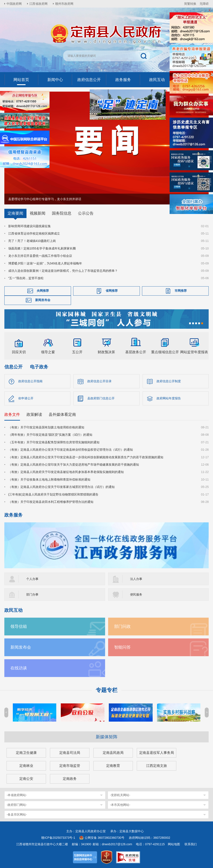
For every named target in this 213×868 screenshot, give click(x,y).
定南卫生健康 (26, 753)
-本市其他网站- (120, 805)
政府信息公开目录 (99, 381)
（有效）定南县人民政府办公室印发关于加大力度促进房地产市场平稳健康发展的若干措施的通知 (74, 465)
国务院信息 (62, 213)
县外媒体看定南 (62, 415)
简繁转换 (190, 4)
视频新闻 (38, 213)
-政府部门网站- (17, 805)
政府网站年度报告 (169, 398)
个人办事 (32, 579)
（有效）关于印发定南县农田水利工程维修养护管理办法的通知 (51, 502)
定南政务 (70, 779)
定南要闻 (15, 213)
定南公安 (26, 779)
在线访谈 (19, 668)
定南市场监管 (70, 766)
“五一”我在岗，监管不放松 (26, 278)
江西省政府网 (38, 4)
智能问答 (122, 647)
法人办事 (136, 579)
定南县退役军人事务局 (157, 753)
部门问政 (122, 626)
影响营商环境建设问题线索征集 (30, 226)
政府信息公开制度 (169, 381)
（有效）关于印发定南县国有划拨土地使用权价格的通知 (46, 427)
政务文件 (12, 415)
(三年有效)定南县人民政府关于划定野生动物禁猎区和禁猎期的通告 (53, 494)
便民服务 (136, 594)
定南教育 (113, 766)
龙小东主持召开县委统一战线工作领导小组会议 (40, 256)
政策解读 (34, 415)
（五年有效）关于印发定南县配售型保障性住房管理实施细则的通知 (54, 442)
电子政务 (39, 367)
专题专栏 (107, 690)
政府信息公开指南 (30, 381)
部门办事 (32, 594)
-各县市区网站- (17, 815)
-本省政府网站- (17, 795)
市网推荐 (181, 291)
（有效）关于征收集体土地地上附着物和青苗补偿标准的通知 (49, 479)
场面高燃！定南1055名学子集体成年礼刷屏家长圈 (42, 248)
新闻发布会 (43, 300)
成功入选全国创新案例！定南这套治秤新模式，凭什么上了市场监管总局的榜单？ (63, 271)
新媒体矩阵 (107, 737)
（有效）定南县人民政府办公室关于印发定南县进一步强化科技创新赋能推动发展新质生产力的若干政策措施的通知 (86, 457)
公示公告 (86, 213)
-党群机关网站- (120, 795)
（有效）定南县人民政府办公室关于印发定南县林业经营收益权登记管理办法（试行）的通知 (71, 450)
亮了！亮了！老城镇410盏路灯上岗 (32, 241)
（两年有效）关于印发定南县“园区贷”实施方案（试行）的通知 (50, 435)
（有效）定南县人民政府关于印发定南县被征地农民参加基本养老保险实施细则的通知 (66, 472)
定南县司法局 (70, 753)
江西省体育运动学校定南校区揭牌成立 (34, 233)
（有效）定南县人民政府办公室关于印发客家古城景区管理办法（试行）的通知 (61, 487)
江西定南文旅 (157, 766)
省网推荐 (112, 291)
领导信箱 (19, 626)
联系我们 (191, 844)
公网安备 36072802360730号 (105, 838)
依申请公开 (26, 398)
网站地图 (174, 844)
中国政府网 (14, 4)
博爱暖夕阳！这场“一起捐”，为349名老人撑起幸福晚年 (45, 263)
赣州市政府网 (64, 4)
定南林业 (26, 766)
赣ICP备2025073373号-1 (58, 838)
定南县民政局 (113, 753)
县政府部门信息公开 (101, 398)
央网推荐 (43, 291)
